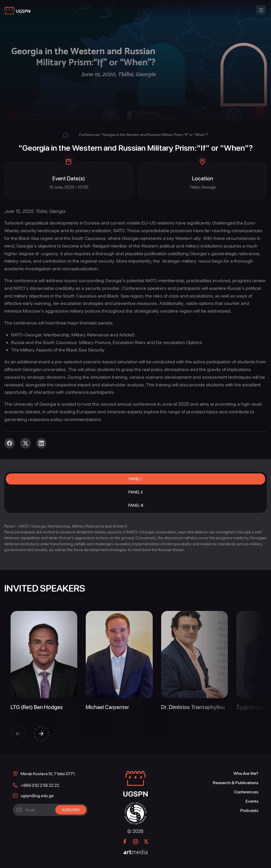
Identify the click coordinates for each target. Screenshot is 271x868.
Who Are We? (246, 773)
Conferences (89, 135)
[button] (18, 734)
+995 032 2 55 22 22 (40, 785)
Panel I (136, 479)
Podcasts (249, 810)
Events (252, 801)
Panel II (135, 492)
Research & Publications (236, 783)
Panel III (136, 505)
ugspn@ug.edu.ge (37, 796)
